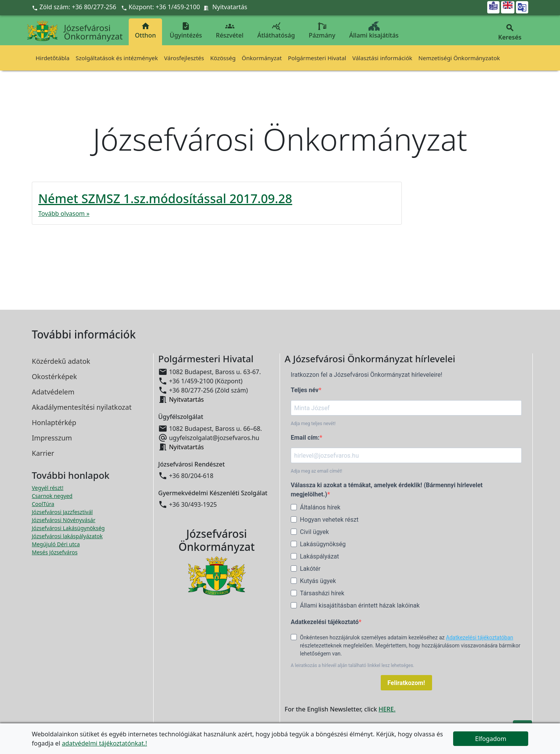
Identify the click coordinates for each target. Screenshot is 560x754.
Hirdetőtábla (52, 58)
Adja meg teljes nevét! (313, 424)
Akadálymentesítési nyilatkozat (82, 407)
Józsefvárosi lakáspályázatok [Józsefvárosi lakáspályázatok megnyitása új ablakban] (67, 536)
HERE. (387, 709)
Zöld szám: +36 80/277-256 (75, 7)
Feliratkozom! (406, 683)
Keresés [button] (510, 32)
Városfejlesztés (184, 58)
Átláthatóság (276, 30)
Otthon (145, 30)
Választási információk (382, 58)
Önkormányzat (262, 58)
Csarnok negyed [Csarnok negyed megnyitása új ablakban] (52, 496)
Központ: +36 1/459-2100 (165, 7)
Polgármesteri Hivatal (317, 58)
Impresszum (52, 438)
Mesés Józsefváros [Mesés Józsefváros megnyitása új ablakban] (55, 552)
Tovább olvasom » (64, 214)
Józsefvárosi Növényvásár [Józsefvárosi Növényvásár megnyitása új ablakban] (64, 520)
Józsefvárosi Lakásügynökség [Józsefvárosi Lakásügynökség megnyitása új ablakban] (68, 528)
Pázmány (322, 30)
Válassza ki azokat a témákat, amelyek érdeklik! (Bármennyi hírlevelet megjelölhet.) (387, 490)
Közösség (223, 58)
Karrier (43, 453)
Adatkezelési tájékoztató (325, 622)
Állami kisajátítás (374, 30)
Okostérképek (54, 376)
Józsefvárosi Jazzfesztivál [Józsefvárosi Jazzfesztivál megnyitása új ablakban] (62, 512)
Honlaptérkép (54, 422)
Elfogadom (491, 739)
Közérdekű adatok (61, 361)
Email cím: (305, 438)
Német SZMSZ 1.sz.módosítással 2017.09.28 (165, 198)
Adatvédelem (53, 392)
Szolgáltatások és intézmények (117, 58)
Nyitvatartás (230, 7)
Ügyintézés (186, 30)
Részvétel (230, 30)
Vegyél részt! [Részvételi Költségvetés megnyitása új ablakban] (47, 488)
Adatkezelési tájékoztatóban (480, 637)
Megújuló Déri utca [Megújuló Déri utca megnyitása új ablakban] (56, 544)
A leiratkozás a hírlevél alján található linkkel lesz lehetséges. (353, 665)
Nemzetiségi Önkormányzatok (459, 58)
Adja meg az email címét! (316, 471)
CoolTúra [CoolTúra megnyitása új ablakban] (43, 504)
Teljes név (305, 390)
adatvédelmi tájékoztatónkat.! (104, 743)
